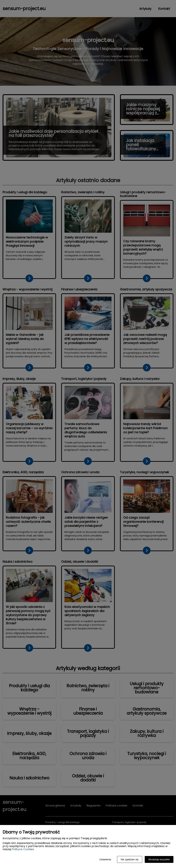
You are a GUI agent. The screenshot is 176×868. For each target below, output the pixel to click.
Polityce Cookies (23, 849)
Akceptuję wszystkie (159, 859)
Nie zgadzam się (130, 859)
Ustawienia (105, 859)
